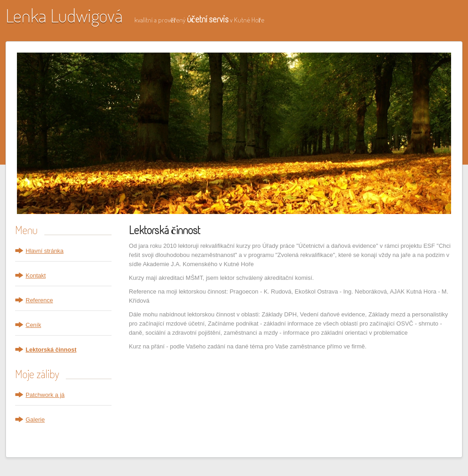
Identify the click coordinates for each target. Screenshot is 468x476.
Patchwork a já (45, 395)
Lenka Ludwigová (64, 15)
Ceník (33, 325)
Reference (39, 300)
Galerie (35, 420)
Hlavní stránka (45, 251)
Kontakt (36, 275)
